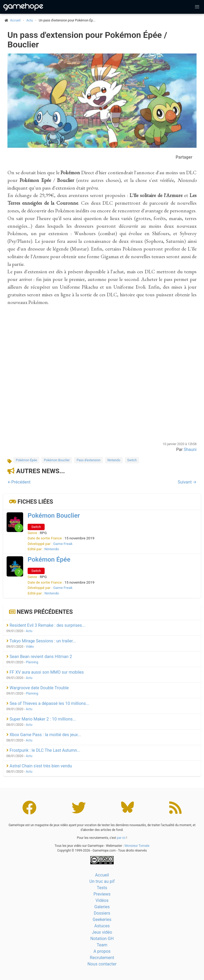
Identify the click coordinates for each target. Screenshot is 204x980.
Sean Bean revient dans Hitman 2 (39, 657)
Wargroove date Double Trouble (38, 688)
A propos (102, 951)
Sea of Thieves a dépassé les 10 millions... (48, 703)
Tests (102, 888)
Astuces (102, 926)
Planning (32, 662)
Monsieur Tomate (137, 846)
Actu (30, 20)
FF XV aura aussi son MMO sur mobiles (45, 672)
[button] (197, 7)
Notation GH (102, 939)
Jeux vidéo (102, 932)
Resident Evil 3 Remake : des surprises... (46, 625)
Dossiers (102, 913)
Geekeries (102, 919)
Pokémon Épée (26, 460)
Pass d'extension (88, 460)
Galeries (102, 907)
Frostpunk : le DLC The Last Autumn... (43, 750)
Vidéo (30, 647)
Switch (132, 460)
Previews (102, 894)
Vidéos (102, 900)
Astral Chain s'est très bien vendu (39, 766)
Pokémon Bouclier (57, 460)
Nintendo (114, 460)
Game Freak (63, 544)
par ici (121, 838)
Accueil (102, 875)
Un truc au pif (102, 881)
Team (102, 945)
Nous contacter (102, 964)
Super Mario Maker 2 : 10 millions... (41, 719)
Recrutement (102, 958)
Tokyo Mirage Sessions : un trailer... (41, 641)
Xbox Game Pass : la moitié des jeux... (44, 735)
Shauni (190, 449)
